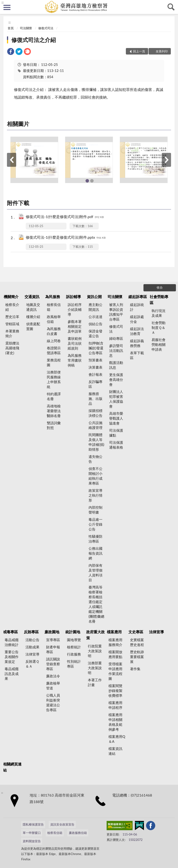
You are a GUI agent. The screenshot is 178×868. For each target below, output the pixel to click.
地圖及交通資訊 (33, 307)
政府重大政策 (95, 635)
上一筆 (12, 160)
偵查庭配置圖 (33, 326)
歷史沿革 (12, 317)
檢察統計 (74, 647)
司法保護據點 (116, 433)
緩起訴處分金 (137, 319)
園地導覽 (74, 640)
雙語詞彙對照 (54, 425)
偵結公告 (95, 324)
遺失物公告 (95, 459)
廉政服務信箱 (78, 833)
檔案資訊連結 (115, 751)
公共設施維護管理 (95, 425)
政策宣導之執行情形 (95, 495)
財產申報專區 (53, 649)
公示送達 (95, 317)
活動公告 (32, 640)
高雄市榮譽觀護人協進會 (116, 418)
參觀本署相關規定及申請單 (75, 326)
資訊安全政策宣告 (62, 824)
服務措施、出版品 (95, 399)
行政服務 (74, 654)
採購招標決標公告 (95, 413)
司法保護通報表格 (116, 445)
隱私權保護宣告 (33, 824)
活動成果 (32, 647)
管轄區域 (12, 324)
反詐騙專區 (95, 384)
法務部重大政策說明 (95, 668)
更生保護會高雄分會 (116, 379)
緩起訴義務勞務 (137, 343)
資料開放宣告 (32, 841)
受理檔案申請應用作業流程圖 (115, 671)
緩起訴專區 (138, 297)
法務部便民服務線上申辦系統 (54, 379)
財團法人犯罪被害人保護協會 (116, 399)
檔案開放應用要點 (115, 654)
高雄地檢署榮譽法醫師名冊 (54, 411)
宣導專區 (53, 640)
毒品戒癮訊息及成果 (12, 674)
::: (3, 2)
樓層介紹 (33, 317)
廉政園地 (52, 632)
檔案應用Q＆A (117, 739)
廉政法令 (53, 676)
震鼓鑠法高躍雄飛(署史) (12, 348)
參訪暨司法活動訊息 (116, 350)
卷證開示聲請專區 (54, 350)
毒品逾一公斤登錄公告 (95, 524)
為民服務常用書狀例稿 (75, 360)
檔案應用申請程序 (115, 705)
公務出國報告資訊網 (95, 553)
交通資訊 (32, 297)
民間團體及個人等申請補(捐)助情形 (96, 442)
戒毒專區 (10, 632)
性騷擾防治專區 (95, 539)
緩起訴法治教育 (137, 331)
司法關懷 (26, 28)
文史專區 (136, 632)
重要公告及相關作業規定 (12, 657)
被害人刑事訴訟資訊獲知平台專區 (116, 312)
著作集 (135, 669)
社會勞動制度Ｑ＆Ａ (159, 328)
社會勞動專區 (159, 300)
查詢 (171, 7)
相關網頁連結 (12, 767)
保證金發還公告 (95, 333)
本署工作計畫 (95, 682)
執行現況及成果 (159, 313)
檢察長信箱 (54, 307)
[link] (11, 52)
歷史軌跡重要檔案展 (137, 657)
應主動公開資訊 (95, 307)
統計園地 (73, 632)
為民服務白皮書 (54, 331)
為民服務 (53, 297)
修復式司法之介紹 (34, 40)
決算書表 (95, 367)
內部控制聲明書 (95, 510)
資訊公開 (94, 297)
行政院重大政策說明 (95, 651)
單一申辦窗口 (32, 833)
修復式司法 (46, 28)
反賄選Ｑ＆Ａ (32, 664)
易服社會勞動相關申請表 (159, 344)
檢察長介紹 (12, 307)
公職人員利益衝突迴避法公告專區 (53, 702)
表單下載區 (137, 355)
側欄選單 (7, 7)
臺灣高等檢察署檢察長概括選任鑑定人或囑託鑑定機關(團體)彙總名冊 (96, 604)
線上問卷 (54, 341)
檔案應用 (114, 632)
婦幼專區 (116, 338)
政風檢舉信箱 (54, 319)
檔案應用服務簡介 (115, 642)
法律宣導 (32, 654)
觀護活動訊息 (116, 365)
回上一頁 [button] (139, 51)
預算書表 (95, 360)
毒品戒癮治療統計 (12, 642)
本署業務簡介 (12, 333)
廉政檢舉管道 (53, 686)
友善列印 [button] (162, 51)
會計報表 (95, 374)
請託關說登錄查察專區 (53, 664)
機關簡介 (11, 297)
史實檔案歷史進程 (137, 642)
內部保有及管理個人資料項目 (95, 573)
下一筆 (166, 160)
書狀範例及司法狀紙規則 (75, 343)
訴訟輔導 (73, 297)
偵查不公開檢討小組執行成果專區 (95, 476)
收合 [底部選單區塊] (160, 287)
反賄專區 (31, 632)
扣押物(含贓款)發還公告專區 (96, 348)
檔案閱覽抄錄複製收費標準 (115, 691)
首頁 (11, 28)
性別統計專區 (74, 664)
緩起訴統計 (137, 307)
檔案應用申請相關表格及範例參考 (115, 722)
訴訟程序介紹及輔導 (75, 309)
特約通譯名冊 (54, 396)
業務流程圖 (54, 362)
